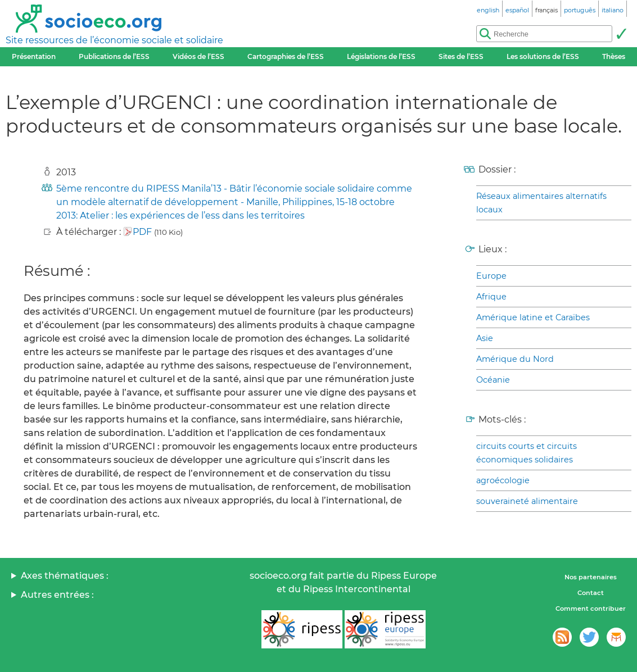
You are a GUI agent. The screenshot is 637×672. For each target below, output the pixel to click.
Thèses (614, 56)
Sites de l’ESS (461, 56)
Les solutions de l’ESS (543, 56)
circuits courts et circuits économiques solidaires (527, 453)
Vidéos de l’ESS (198, 56)
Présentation (34, 56)
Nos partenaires (591, 577)
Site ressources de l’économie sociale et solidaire (114, 40)
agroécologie (503, 480)
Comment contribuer (591, 609)
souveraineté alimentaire (527, 501)
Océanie (493, 380)
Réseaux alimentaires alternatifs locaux (541, 203)
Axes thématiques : (65, 576)
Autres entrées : (57, 595)
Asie (485, 338)
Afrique (491, 297)
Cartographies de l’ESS (286, 56)
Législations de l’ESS (381, 56)
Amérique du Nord (515, 359)
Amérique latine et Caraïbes (533, 317)
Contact (591, 593)
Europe (491, 276)
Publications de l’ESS (114, 56)
